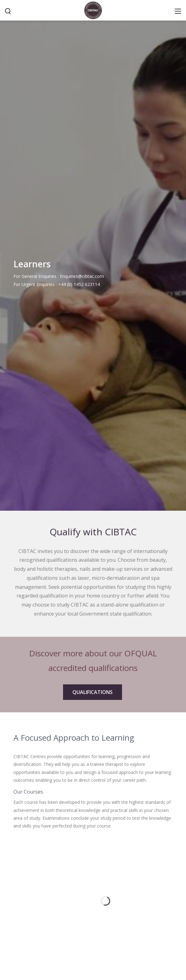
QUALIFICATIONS (93, 692)
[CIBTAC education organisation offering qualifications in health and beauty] (93, 10)
